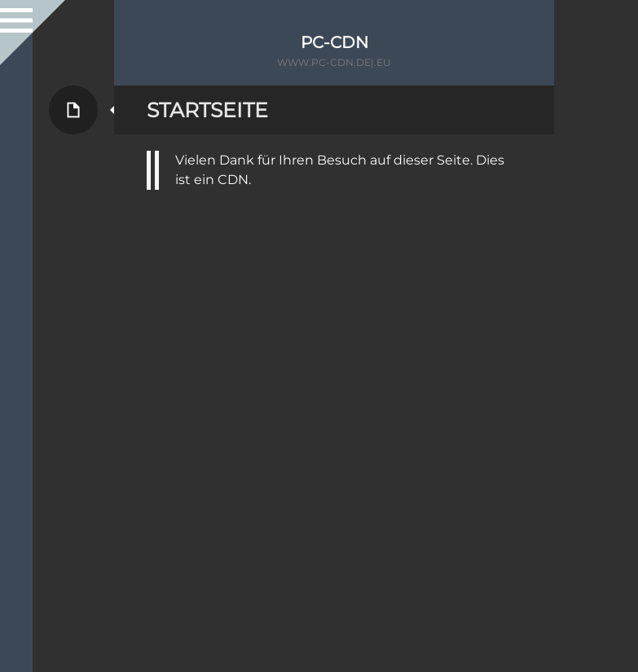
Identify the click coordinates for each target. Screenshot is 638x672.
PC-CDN (334, 42)
